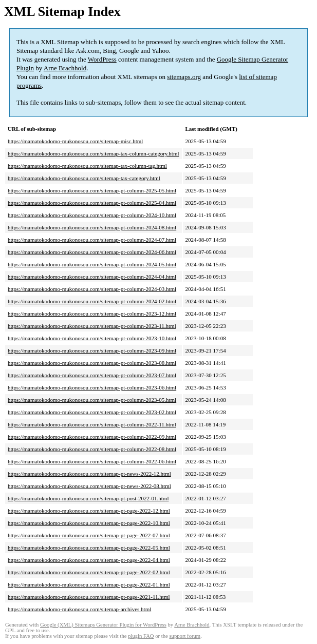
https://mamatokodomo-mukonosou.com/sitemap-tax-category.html (84, 178)
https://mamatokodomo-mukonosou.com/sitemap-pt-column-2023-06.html (92, 387)
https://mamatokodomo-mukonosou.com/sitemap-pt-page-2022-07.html (89, 535)
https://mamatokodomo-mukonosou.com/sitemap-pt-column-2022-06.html (92, 461)
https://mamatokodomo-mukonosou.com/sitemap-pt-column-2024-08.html (92, 227)
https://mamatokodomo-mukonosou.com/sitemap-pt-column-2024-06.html (92, 252)
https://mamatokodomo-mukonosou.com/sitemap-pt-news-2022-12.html (89, 474)
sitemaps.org (184, 77)
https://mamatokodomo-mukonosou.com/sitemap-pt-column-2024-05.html (92, 264)
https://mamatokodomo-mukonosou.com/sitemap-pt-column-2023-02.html (92, 412)
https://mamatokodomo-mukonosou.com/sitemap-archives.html (79, 609)
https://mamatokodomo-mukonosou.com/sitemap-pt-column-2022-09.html (92, 437)
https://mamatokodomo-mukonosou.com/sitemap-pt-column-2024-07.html (92, 240)
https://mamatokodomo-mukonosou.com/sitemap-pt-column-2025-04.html (92, 203)
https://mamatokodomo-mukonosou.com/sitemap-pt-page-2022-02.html (89, 572)
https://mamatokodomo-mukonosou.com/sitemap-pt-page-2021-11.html (89, 597)
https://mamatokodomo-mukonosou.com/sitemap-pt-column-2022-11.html (92, 424)
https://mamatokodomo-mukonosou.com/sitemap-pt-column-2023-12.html (92, 314)
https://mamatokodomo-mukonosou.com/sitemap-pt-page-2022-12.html (89, 511)
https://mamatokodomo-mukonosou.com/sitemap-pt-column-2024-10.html (92, 215)
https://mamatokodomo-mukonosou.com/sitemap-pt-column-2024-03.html (92, 289)
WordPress (102, 59)
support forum (185, 636)
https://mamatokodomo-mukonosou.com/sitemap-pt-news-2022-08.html (89, 486)
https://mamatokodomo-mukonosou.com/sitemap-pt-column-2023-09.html (92, 350)
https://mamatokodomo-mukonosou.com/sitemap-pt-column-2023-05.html (92, 400)
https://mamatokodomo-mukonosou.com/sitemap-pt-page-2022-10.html (89, 523)
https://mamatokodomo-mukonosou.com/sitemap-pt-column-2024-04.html (92, 277)
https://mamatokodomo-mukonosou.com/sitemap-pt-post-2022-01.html (88, 498)
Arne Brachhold (65, 68)
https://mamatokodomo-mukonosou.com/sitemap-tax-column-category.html (94, 153)
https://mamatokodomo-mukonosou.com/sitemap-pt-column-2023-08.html (92, 363)
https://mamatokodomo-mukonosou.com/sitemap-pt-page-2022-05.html (89, 548)
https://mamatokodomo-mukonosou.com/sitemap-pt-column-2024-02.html (92, 301)
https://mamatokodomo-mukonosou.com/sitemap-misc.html (75, 141)
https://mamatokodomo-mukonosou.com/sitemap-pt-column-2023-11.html (92, 326)
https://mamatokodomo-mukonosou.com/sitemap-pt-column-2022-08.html (92, 449)
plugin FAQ (141, 636)
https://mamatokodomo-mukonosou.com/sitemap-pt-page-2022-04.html (89, 560)
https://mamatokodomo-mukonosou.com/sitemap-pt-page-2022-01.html (89, 584)
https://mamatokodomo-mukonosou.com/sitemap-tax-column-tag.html (87, 166)
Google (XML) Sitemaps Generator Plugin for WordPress (103, 625)
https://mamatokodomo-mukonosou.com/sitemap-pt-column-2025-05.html (92, 190)
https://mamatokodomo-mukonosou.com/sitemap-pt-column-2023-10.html (92, 338)
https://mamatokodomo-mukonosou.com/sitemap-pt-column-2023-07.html (92, 375)
